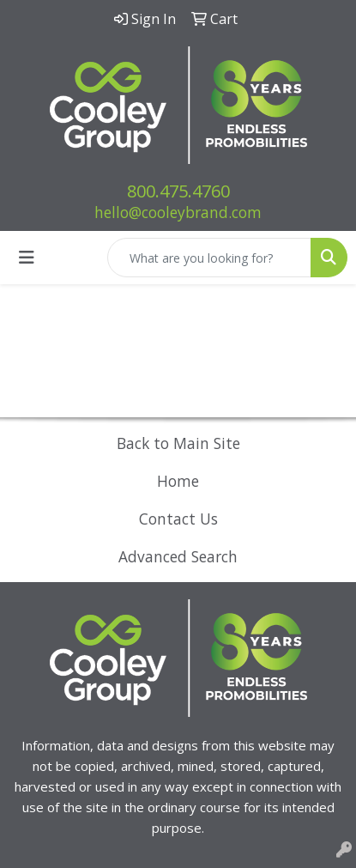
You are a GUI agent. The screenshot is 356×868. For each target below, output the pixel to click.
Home (178, 481)
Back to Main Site (178, 443)
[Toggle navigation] (27, 258)
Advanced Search (178, 556)
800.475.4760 (178, 191)
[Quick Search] (209, 258)
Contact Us (178, 519)
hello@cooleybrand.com (178, 212)
